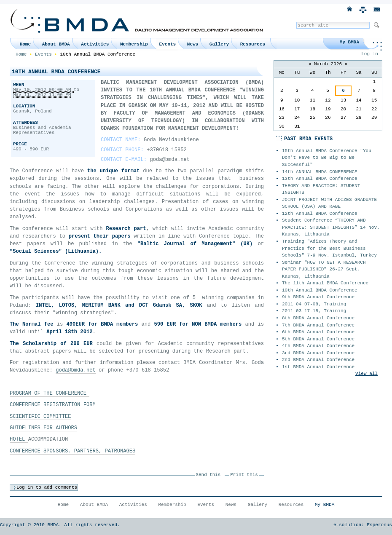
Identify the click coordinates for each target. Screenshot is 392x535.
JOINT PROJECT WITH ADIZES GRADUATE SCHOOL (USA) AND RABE (329, 203)
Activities (95, 44)
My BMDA (349, 42)
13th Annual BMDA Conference (320, 179)
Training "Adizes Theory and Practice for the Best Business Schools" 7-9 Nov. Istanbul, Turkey (329, 248)
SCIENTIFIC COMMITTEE (40, 417)
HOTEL (19, 439)
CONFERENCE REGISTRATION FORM (53, 405)
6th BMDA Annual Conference (318, 332)
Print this (244, 475)
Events (168, 44)
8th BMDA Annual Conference (318, 318)
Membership (134, 44)
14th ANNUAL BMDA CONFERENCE (320, 172)
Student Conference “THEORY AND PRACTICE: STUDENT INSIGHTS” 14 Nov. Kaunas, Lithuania (331, 227)
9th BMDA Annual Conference (318, 297)
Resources (253, 44)
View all (366, 374)
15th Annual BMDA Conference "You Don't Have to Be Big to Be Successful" (327, 158)
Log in (370, 54)
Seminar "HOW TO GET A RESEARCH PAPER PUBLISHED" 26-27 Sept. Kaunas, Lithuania (324, 269)
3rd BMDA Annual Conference (318, 353)
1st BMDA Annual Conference (318, 367)
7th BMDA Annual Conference (318, 325)
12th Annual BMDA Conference (320, 214)
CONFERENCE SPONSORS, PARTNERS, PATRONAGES (72, 451)
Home (25, 44)
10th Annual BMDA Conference (320, 290)
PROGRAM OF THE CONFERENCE (50, 393)
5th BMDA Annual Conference (318, 339)
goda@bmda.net (76, 370)
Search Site (296, 22)
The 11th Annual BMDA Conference (325, 283)
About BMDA (56, 44)
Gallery (219, 44)
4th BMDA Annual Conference (318, 346)
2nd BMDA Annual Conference (318, 360)
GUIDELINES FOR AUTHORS (43, 428)
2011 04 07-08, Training (314, 304)
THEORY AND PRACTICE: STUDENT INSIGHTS (321, 189)
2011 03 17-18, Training (314, 311)
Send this (208, 475)
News (193, 44)
